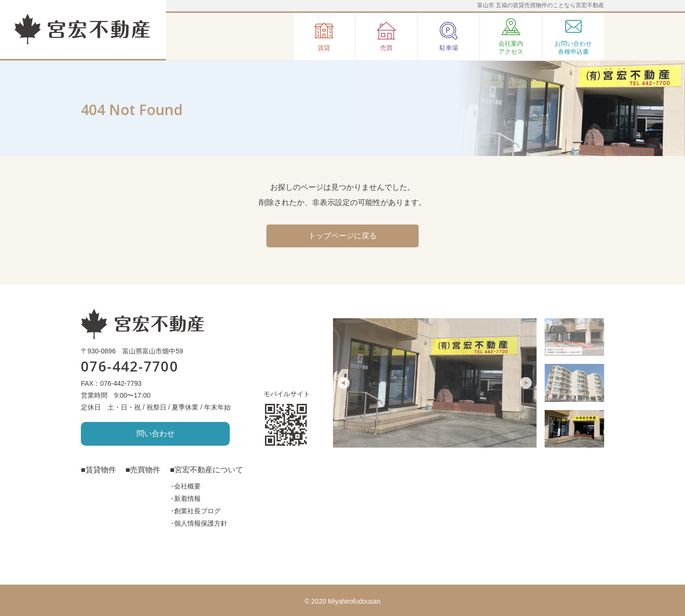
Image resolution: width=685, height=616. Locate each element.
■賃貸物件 (98, 470)
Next (526, 383)
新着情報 (187, 499)
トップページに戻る (342, 236)
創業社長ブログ (197, 511)
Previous (344, 383)
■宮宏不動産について (206, 470)
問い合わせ (156, 434)
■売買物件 (143, 470)
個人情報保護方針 (201, 523)
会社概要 (187, 486)
